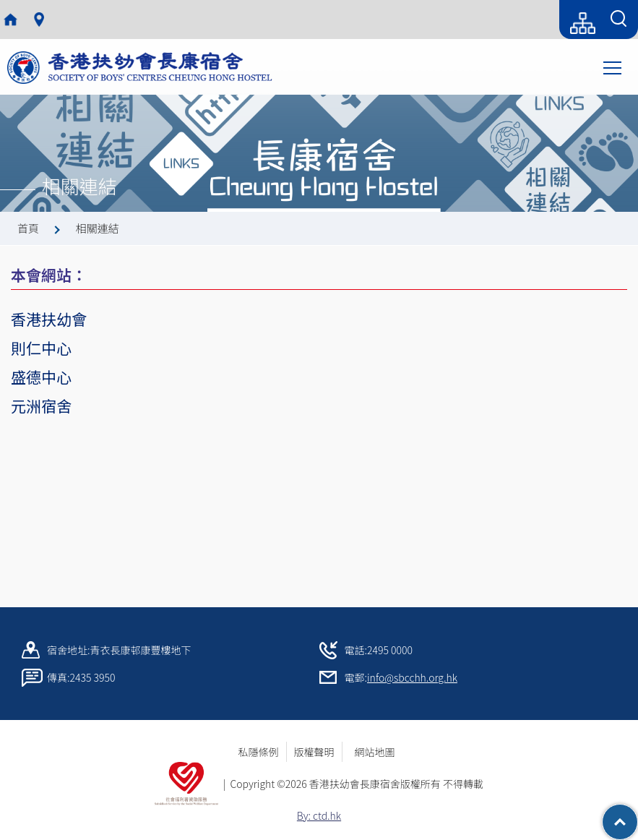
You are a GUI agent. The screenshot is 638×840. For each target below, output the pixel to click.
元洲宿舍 (41, 406)
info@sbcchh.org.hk (412, 677)
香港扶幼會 (49, 319)
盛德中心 (41, 377)
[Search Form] (618, 20)
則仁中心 (41, 348)
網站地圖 (379, 752)
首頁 (28, 228)
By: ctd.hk (319, 815)
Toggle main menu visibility (613, 67)
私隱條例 (259, 752)
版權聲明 (314, 752)
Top (638, 815)
